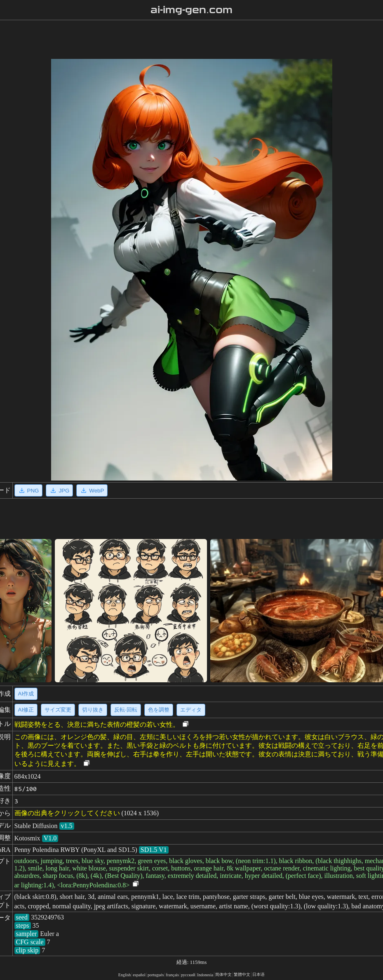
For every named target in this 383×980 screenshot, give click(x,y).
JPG (59, 490)
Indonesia (205, 975)
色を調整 (159, 710)
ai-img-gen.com (191, 10)
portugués (156, 975)
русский (188, 975)
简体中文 (223, 974)
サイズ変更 (58, 710)
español (139, 975)
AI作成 (26, 694)
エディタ (191, 710)
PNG (29, 490)
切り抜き (93, 710)
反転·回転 (126, 710)
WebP (92, 490)
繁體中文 (242, 974)
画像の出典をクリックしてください (67, 813)
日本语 (258, 974)
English (125, 975)
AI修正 (26, 710)
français (172, 975)
